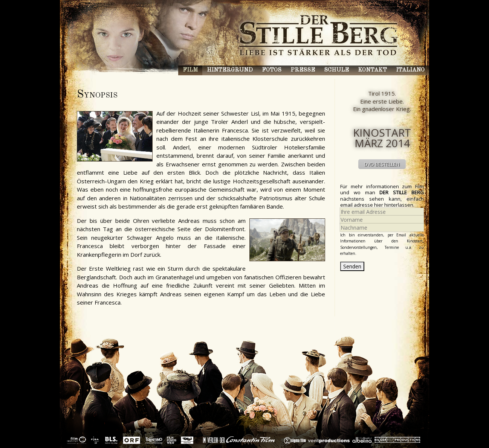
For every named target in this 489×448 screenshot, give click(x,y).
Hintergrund (230, 70)
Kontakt (372, 70)
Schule (336, 70)
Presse (303, 70)
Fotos (272, 70)
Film (190, 70)
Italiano (410, 70)
